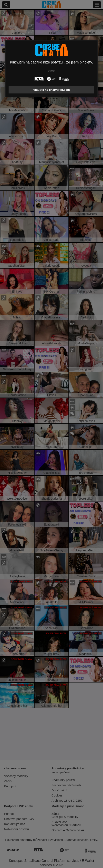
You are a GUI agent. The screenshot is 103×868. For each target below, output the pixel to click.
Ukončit (52, 71)
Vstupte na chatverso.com (51, 90)
